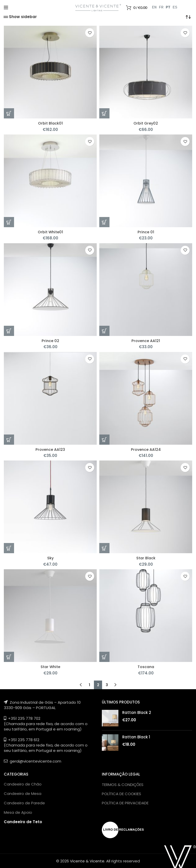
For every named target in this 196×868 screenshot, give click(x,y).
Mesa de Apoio (18, 812)
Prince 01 (146, 232)
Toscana (146, 666)
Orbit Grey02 (146, 123)
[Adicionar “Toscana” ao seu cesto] (104, 657)
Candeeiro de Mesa (23, 793)
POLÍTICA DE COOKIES (121, 793)
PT (168, 8)
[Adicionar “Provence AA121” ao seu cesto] (104, 331)
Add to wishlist (90, 33)
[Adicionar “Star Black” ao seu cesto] (104, 548)
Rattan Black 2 (137, 712)
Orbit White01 (50, 232)
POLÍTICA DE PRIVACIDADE (125, 802)
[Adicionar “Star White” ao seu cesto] (9, 657)
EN (154, 8)
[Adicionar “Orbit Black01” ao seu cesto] (9, 113)
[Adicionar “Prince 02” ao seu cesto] (9, 331)
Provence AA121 (146, 340)
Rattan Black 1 (136, 736)
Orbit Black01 (50, 123)
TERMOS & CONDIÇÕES (123, 784)
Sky (50, 558)
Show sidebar (23, 17)
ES (175, 8)
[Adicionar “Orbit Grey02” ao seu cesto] (104, 113)
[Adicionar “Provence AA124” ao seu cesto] (104, 439)
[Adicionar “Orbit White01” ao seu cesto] (9, 222)
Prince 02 (50, 340)
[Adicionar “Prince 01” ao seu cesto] (104, 222)
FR (161, 8)
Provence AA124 (146, 449)
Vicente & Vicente (87, 860)
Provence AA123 (50, 449)
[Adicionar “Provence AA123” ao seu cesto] (9, 439)
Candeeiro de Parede (24, 802)
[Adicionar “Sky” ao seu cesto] (9, 548)
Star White (50, 666)
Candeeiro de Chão (23, 784)
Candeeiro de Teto (23, 821)
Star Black (146, 558)
